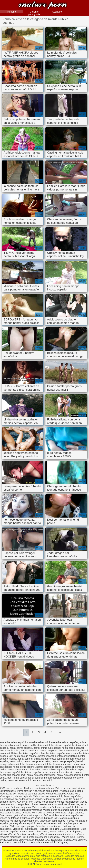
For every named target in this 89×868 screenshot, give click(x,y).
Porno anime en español (50, 823)
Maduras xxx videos (11, 821)
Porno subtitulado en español (39, 842)
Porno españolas (73, 796)
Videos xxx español (63, 807)
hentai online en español (35, 764)
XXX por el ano (25, 802)
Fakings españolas (30, 818)
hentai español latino (66, 756)
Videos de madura (57, 813)
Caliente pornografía (34, 13)
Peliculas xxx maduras (34, 813)
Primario (11, 12)
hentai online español (60, 764)
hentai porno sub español (50, 767)
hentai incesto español (53, 759)
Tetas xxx (80, 807)
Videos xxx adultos (56, 794)
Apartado (57, 12)
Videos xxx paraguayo (22, 826)
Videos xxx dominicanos (53, 821)
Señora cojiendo (79, 810)
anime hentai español (38, 742)
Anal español (79, 840)
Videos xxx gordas (21, 807)
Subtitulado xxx (50, 818)
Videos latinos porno (32, 815)
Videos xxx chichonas (31, 799)
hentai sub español (10, 772)
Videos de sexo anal (66, 788)
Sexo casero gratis (10, 815)
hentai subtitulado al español (28, 778)
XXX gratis (62, 842)
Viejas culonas (75, 813)
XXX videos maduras (11, 788)
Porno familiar (24, 791)
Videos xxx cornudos (45, 802)
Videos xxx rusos (53, 799)
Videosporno (7, 796)
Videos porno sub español (34, 832)
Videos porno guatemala (56, 810)
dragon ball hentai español (36, 745)
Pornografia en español (23, 823)
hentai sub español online (35, 772)
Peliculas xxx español (11, 842)
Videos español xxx (73, 815)
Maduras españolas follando (39, 788)
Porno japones (30, 821)
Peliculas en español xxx (49, 826)
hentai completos (49, 751)
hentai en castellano (70, 751)
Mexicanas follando (10, 813)
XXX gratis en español (35, 837)
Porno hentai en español (43, 6)
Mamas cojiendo (23, 796)
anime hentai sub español (65, 742)
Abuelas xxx (69, 834)
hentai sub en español (53, 770)
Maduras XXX (43, 840)
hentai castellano (29, 751)
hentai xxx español (42, 780)
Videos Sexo (69, 837)
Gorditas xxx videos (28, 834)
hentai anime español (21, 748)
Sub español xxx (70, 829)
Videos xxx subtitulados (25, 829)
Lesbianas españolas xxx (21, 840)
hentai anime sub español (47, 748)
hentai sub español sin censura (66, 772)
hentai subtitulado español (58, 778)
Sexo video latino (9, 810)
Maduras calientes (69, 818)
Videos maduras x (42, 807)
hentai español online (29, 759)
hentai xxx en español (19, 780)
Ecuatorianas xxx (9, 799)
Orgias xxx (73, 794)
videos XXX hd (8, 834)
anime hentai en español (13, 742)
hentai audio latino (10, 751)
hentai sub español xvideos (41, 775)
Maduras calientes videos (32, 794)
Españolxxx (54, 837)
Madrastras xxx (8, 794)
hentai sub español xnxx (13, 775)
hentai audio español (73, 748)
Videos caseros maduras (44, 804)
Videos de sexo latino (72, 791)
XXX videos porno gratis (46, 791)
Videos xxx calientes (68, 802)
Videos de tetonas (9, 818)
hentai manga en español (37, 761)
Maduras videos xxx (69, 804)
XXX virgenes (74, 832)
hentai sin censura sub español (24, 770)
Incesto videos (57, 832)
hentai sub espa (75, 770)
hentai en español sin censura (62, 753)
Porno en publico (20, 804)
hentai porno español (24, 767)
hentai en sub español (26, 756)
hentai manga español (63, 761)
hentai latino (16, 761)
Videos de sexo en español (48, 796)
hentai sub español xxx (69, 775)
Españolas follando (61, 840)
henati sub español (61, 745)
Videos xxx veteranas (31, 810)
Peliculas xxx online (50, 829)
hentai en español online (32, 753)
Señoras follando (53, 815)
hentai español (46, 756)
